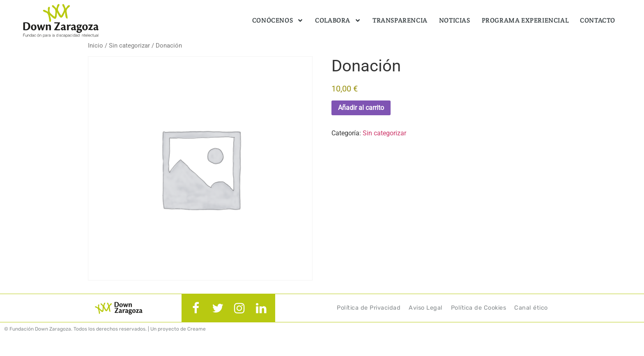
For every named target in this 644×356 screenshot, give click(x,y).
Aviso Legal (426, 308)
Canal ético (531, 308)
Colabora (338, 21)
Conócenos (278, 21)
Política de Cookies (479, 308)
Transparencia (400, 20)
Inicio (95, 46)
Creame (197, 329)
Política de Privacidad (369, 308)
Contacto (598, 20)
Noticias (455, 20)
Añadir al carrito (361, 108)
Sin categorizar (129, 46)
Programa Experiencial (525, 20)
